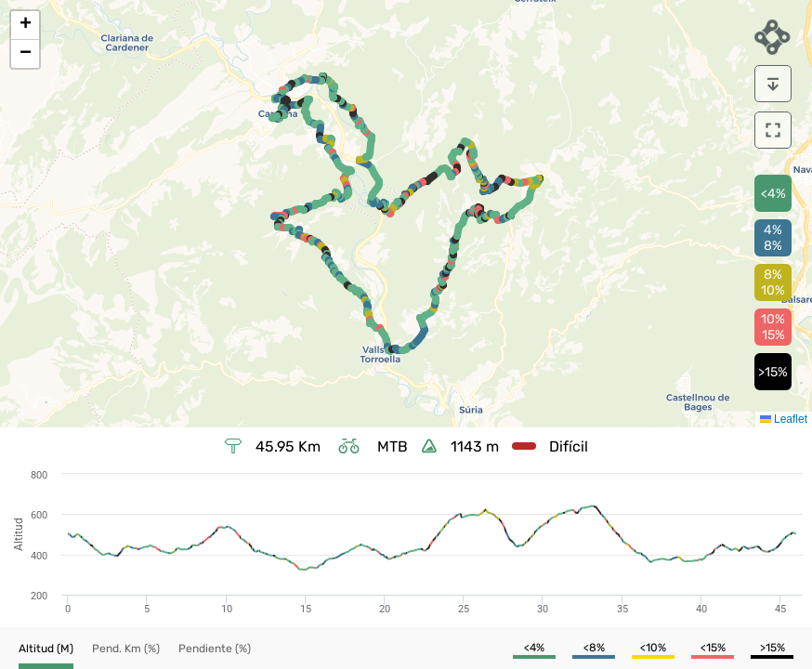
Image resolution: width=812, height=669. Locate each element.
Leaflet (784, 419)
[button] (25, 26)
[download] (773, 84)
